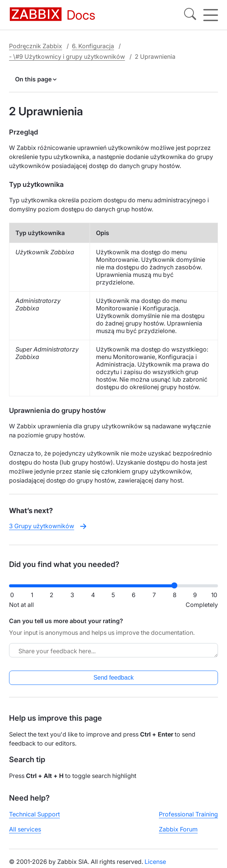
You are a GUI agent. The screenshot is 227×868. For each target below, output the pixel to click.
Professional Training (188, 814)
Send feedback (113, 678)
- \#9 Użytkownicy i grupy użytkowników (67, 57)
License (155, 862)
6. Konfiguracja (93, 46)
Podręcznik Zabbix (36, 46)
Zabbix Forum (178, 829)
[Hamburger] (211, 15)
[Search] (190, 15)
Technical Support (34, 814)
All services (25, 829)
